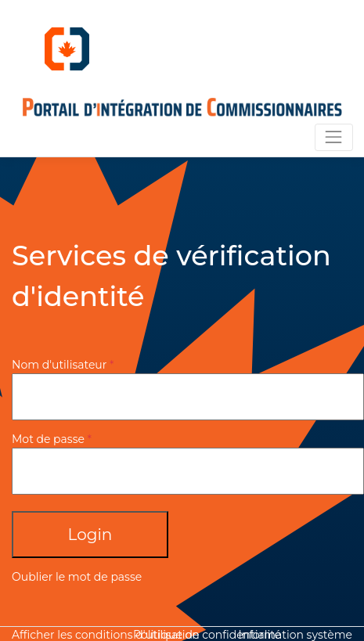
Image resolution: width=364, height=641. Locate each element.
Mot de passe (48, 439)
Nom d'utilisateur (59, 365)
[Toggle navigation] (334, 137)
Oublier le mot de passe (77, 577)
